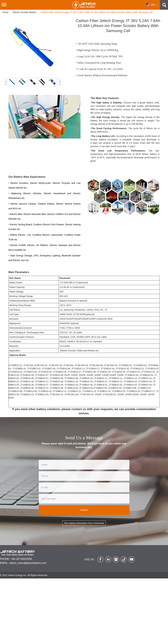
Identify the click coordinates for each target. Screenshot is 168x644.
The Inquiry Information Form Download (84, 523)
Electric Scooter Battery (24, 12)
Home (5, 12)
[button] (152, 5)
